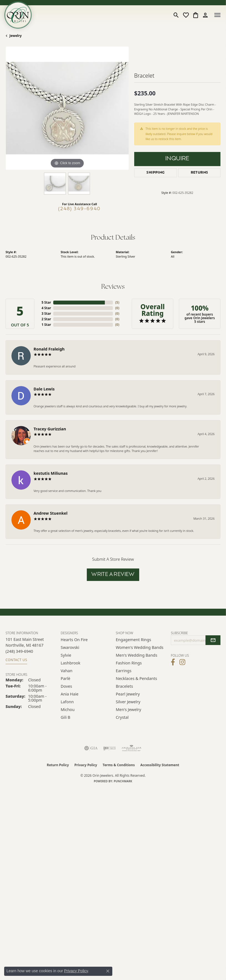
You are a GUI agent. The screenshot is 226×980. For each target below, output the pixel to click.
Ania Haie (70, 694)
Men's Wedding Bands (137, 655)
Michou (68, 709)
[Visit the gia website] (91, 748)
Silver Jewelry (128, 702)
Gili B (66, 717)
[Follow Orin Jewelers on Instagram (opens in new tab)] (182, 662)
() (117, 302)
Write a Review (113, 575)
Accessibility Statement (160, 765)
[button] (176, 15)
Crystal (122, 717)
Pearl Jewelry (128, 694)
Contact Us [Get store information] (16, 660)
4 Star (46, 308)
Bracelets (125, 686)
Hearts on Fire (74, 640)
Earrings (124, 671)
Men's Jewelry (129, 709)
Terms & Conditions (119, 765)
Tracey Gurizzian (50, 429)
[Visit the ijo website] (109, 748)
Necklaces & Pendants (137, 678)
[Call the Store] (19, 651)
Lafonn (67, 702)
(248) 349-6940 (79, 209)
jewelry (16, 36)
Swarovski (70, 647)
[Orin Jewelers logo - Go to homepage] (18, 15)
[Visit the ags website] (131, 748)
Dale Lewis (44, 389)
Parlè (66, 678)
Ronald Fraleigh (49, 349)
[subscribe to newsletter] (213, 640)
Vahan (67, 671)
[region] (67, 108)
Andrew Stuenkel (50, 513)
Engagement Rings (134, 640)
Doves (66, 686)
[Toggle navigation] (217, 15)
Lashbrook (71, 663)
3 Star (46, 313)
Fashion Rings (129, 663)
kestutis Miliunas (51, 473)
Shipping (155, 173)
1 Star (46, 325)
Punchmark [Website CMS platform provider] (123, 781)
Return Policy (58, 765)
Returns (200, 173)
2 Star (46, 319)
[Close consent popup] (108, 971)
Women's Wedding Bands (140, 647)
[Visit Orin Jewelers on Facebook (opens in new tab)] (173, 662)
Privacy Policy (86, 765)
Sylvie (66, 655)
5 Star (46, 302)
